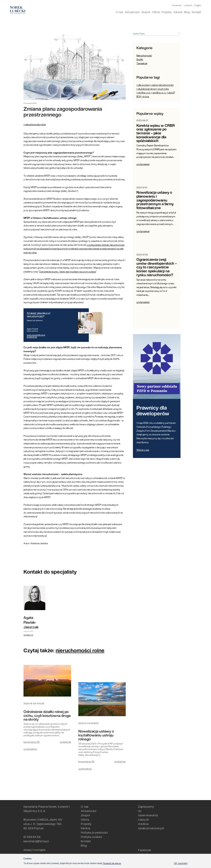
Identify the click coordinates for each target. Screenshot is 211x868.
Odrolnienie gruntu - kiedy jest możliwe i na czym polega (67, 272)
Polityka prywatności (94, 832)
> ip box (145, 96)
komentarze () (32, 742)
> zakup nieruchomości (162, 85)
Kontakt (196, 12)
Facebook (177, 5)
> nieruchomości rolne (35, 124)
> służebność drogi (146, 89)
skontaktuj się (28, 635)
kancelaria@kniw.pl (36, 841)
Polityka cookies (91, 837)
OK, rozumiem (181, 863)
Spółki (140, 59)
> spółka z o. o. (159, 93)
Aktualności (132, 12)
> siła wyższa (143, 85)
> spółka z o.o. (144, 93)
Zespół (146, 12)
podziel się (65, 742)
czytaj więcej (30, 749)
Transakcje (142, 63)
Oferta (156, 12)
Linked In (188, 5)
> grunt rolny (163, 89)
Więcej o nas (143, 450)
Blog (187, 12)
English (198, 5)
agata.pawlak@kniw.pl (36, 335)
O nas (119, 12)
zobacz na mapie (35, 850)
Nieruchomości (144, 55)
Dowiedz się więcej (112, 863)
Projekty (166, 12)
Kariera (178, 12)
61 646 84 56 (32, 337)
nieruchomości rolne (80, 650)
